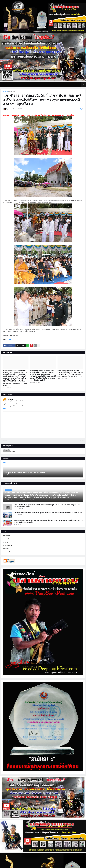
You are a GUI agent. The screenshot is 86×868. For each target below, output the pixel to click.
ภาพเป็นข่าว (13, 92)
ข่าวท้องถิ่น (6, 549)
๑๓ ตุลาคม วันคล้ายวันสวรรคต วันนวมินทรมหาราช (25, 473)
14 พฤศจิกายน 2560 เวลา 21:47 (15, 401)
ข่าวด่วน (6, 542)
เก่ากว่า (82, 441)
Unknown (10, 399)
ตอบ (4, 409)
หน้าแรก (6, 92)
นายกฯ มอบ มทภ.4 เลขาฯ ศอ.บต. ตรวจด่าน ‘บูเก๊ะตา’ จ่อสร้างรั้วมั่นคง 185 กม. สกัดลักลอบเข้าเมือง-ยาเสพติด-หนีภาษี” (48, 513)
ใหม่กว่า (5, 441)
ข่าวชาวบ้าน (7, 539)
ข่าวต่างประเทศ (8, 545)
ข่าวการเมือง (7, 536)
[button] (84, 84)
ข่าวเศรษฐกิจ (7, 552)
